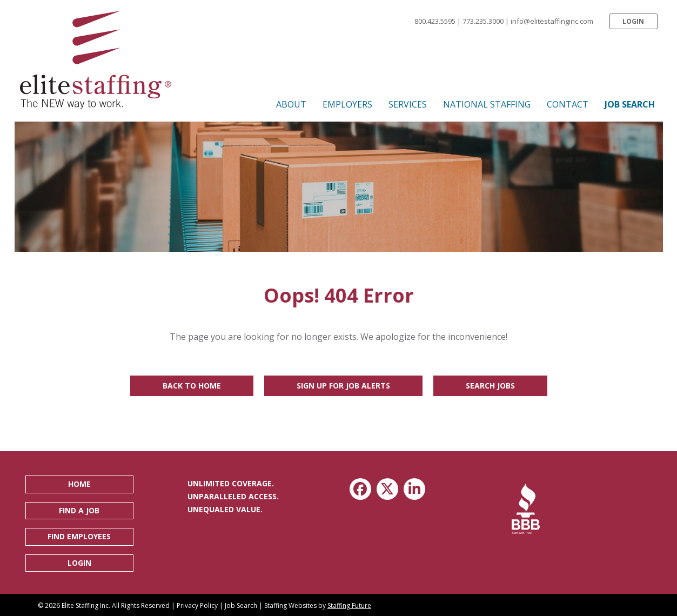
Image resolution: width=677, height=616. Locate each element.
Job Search (241, 605)
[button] (633, 21)
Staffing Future (349, 605)
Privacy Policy (197, 605)
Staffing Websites (290, 605)
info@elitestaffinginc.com (552, 21)
